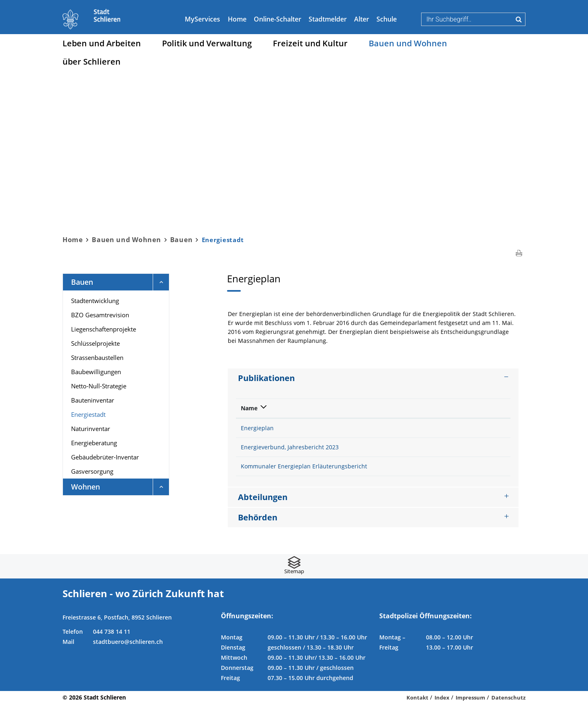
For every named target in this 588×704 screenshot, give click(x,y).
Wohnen (85, 487)
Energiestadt (106, 414)
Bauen (82, 282)
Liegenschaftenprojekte (104, 329)
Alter (362, 19)
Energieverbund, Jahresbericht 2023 (290, 447)
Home (237, 19)
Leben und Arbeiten (102, 43)
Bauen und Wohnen (408, 43)
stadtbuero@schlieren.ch (128, 642)
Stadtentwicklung (95, 301)
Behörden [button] (258, 517)
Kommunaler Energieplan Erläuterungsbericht (304, 466)
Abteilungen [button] (263, 497)
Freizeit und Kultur (310, 43)
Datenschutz (508, 698)
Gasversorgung (92, 471)
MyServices (202, 19)
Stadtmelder (328, 19)
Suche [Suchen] (519, 19)
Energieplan (257, 428)
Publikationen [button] (266, 378)
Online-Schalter (278, 19)
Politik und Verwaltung (207, 43)
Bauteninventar (93, 400)
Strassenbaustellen (97, 357)
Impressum (470, 698)
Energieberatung (94, 443)
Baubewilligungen (96, 372)
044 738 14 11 (112, 631)
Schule (387, 19)
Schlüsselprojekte (95, 343)
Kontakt (417, 698)
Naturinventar (91, 429)
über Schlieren (92, 62)
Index (442, 698)
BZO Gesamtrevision (100, 315)
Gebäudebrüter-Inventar (105, 457)
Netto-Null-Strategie (99, 386)
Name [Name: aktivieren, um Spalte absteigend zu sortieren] (249, 408)
